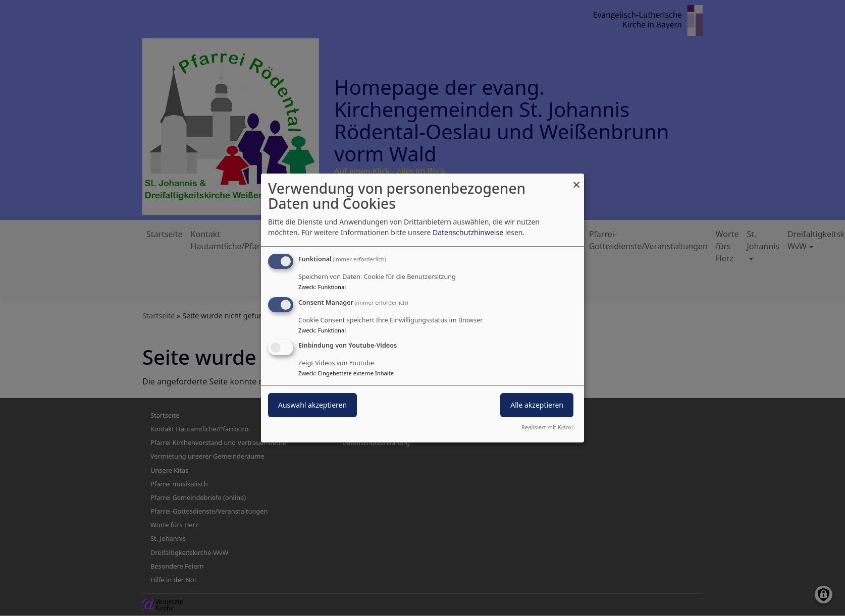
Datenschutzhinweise (468, 232)
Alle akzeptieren (537, 405)
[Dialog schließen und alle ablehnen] (576, 180)
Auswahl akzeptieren (312, 405)
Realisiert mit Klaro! (547, 427)
